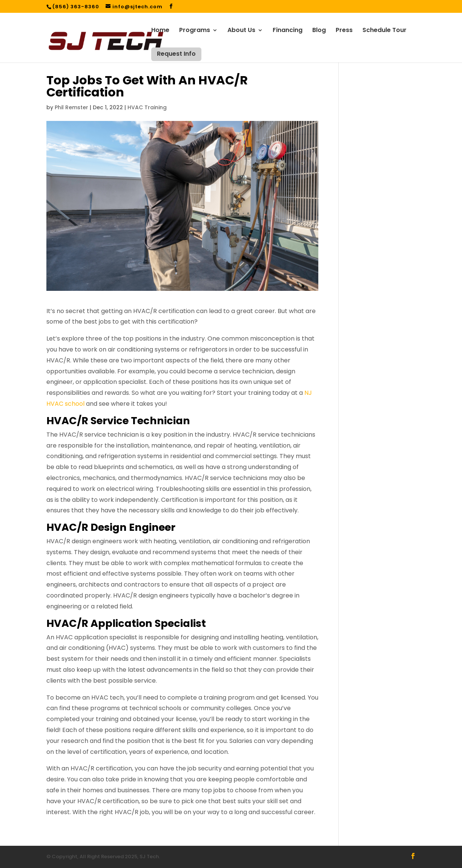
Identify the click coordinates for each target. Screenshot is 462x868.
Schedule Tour (384, 31)
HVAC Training (147, 107)
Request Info (176, 54)
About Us (241, 31)
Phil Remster (71, 107)
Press (344, 31)
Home (160, 31)
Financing (288, 31)
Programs (195, 31)
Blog (319, 31)
